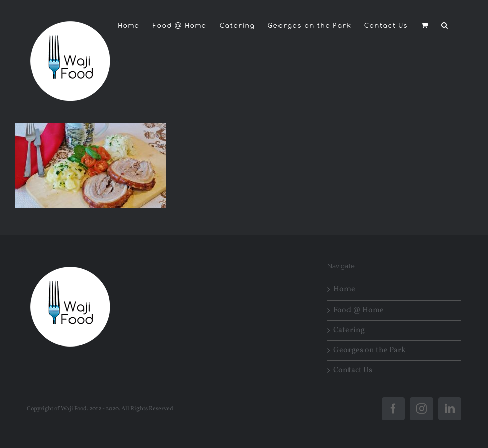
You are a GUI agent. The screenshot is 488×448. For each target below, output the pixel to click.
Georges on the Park (370, 351)
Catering (349, 330)
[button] (445, 25)
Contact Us (353, 371)
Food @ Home (359, 310)
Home (344, 290)
